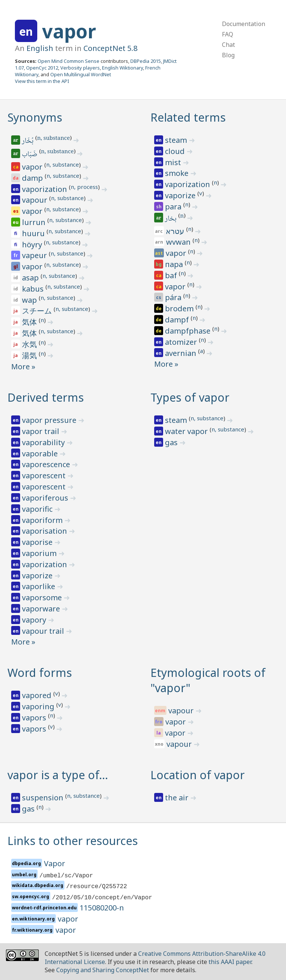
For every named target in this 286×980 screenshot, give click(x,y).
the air (178, 798)
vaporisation (45, 531)
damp (33, 178)
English (40, 48)
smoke (178, 173)
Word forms (40, 673)
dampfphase (189, 331)
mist (174, 162)
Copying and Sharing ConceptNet (103, 970)
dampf (178, 320)
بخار (171, 219)
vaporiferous (46, 498)
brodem (180, 309)
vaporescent (45, 475)
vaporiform (43, 520)
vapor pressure (50, 420)
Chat (228, 45)
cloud (176, 151)
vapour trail (44, 631)
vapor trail (42, 431)
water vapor (187, 431)
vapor (69, 31)
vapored (38, 695)
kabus (34, 289)
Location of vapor (198, 775)
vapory (35, 620)
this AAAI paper (230, 962)
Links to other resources (73, 841)
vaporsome (43, 597)
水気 (30, 344)
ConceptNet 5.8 (110, 48)
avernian (182, 353)
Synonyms (35, 117)
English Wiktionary (123, 68)
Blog (228, 55)
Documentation (244, 24)
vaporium (40, 553)
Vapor (55, 863)
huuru (34, 233)
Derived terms (46, 397)
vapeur (35, 255)
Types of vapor (190, 397)
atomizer (182, 342)
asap (31, 278)
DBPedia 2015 (146, 61)
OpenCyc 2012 (42, 68)
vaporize (181, 195)
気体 (30, 322)
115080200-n (102, 908)
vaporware (42, 609)
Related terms (188, 117)
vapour (36, 200)
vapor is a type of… (58, 775)
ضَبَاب (30, 155)
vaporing (39, 706)
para (174, 207)
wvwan (179, 242)
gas (172, 442)
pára (174, 297)
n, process (84, 187)
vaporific (38, 509)
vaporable (41, 454)
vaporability (44, 442)
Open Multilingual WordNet (81, 74)
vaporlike (39, 586)
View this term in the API (42, 81)
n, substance (54, 139)
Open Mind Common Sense (69, 61)
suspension (44, 798)
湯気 (30, 355)
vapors (35, 718)
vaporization (45, 189)
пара (175, 264)
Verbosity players (80, 68)
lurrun (35, 222)
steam (177, 140)
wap (30, 300)
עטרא (176, 231)
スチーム (38, 311)
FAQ (228, 34)
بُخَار (28, 141)
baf (172, 275)
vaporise (38, 542)
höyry (33, 245)
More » (23, 367)
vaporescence (47, 464)
